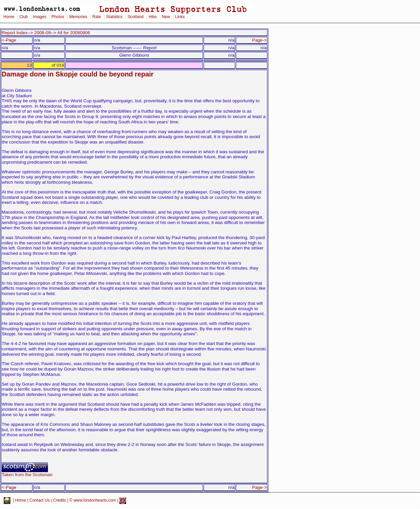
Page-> (259, 40)
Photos (58, 17)
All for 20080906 (74, 33)
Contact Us (40, 500)
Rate (97, 17)
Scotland (136, 17)
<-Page (9, 40)
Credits (60, 500)
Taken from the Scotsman (27, 473)
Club (24, 17)
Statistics (114, 17)
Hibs (153, 17)
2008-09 (42, 33)
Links (180, 17)
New (166, 17)
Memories (78, 17)
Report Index (15, 33)
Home (9, 17)
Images (40, 17)
